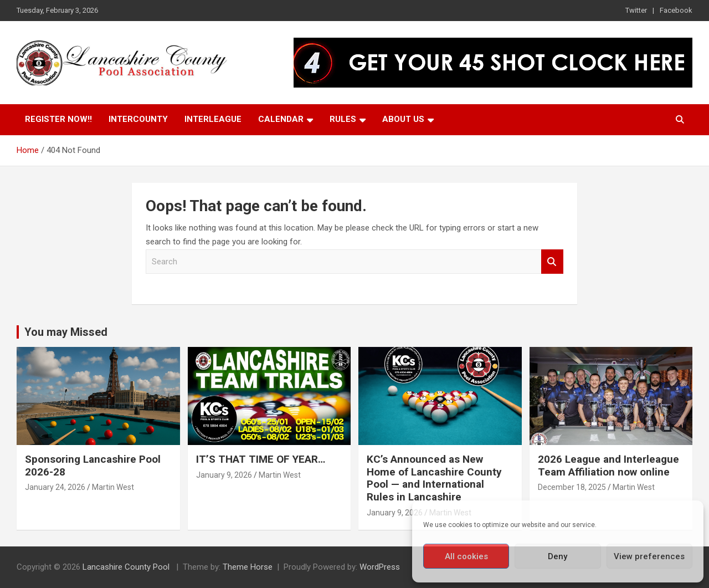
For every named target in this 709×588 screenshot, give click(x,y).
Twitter (636, 10)
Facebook (676, 10)
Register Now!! (58, 119)
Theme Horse (248, 567)
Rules (343, 119)
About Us (403, 119)
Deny (558, 556)
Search (552, 262)
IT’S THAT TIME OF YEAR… (261, 459)
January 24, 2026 (55, 487)
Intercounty (138, 119)
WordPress (380, 567)
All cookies (466, 556)
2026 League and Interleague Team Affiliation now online (608, 466)
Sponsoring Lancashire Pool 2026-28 (93, 466)
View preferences (649, 556)
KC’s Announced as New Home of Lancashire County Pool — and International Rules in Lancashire (434, 478)
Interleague (213, 119)
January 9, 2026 (224, 475)
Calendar (281, 119)
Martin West (113, 487)
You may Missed (66, 332)
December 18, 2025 (572, 487)
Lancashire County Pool (127, 567)
